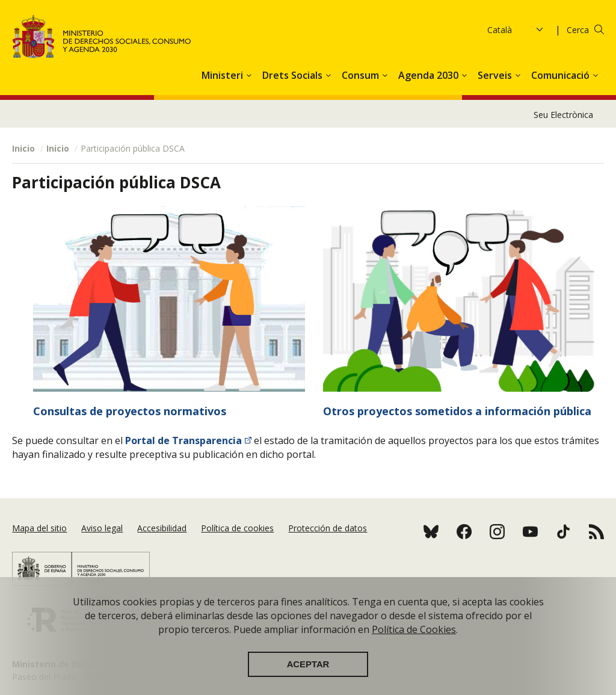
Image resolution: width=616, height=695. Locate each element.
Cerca (578, 30)
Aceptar (308, 673)
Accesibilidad (162, 528)
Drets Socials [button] (294, 75)
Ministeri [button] (223, 75)
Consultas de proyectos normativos (130, 411)
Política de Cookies (414, 638)
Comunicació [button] (562, 75)
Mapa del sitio (39, 528)
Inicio (23, 148)
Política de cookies (237, 528)
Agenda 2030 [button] (430, 75)
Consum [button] (362, 75)
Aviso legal (102, 528)
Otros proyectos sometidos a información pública (457, 411)
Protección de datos (328, 528)
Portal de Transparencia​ (183, 440)
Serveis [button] (496, 75)
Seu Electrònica (563, 115)
